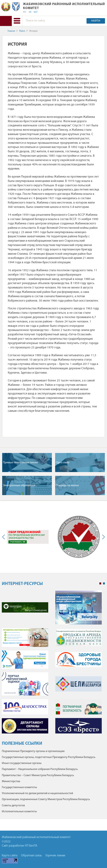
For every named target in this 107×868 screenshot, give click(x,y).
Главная (11, 31)
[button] (17, 21)
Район (22, 31)
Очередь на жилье (67, 485)
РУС (25, 12)
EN (30, 12)
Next (103, 537)
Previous (4, 537)
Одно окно (63, 463)
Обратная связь (31, 856)
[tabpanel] (53, 664)
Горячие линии (55, 856)
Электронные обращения (19, 485)
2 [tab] (104, 584)
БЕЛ (36, 12)
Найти (96, 21)
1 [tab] (100, 584)
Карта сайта (10, 856)
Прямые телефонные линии (20, 463)
